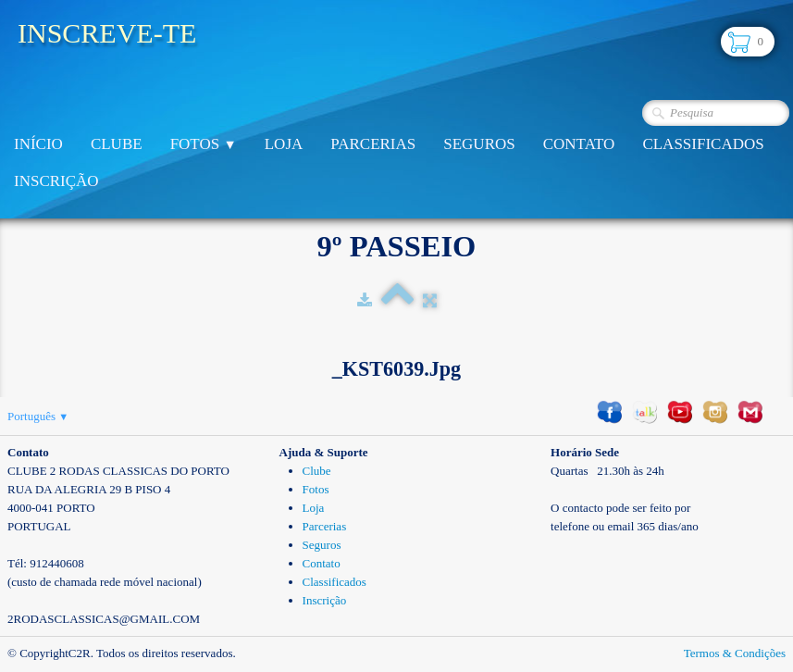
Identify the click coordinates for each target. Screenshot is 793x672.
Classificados (703, 144)
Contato (579, 144)
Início (38, 144)
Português (38, 416)
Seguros (479, 144)
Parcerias (373, 144)
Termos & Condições (735, 653)
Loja (284, 144)
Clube (117, 144)
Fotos (204, 144)
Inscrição (56, 181)
